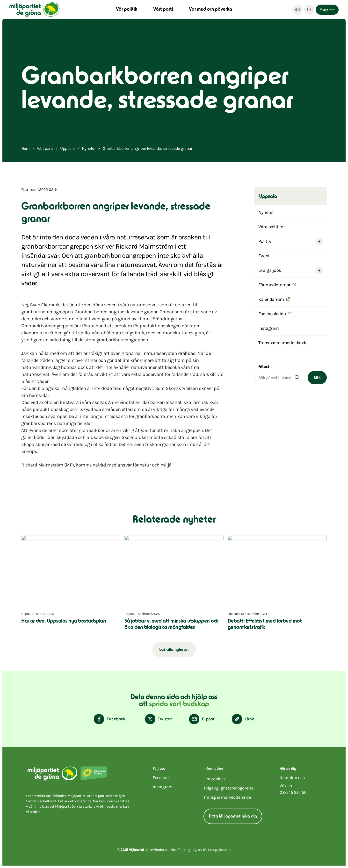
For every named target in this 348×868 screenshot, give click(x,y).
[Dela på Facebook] (110, 719)
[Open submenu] (319, 241)
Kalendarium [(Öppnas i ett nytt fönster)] (271, 299)
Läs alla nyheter (174, 650)
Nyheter (266, 212)
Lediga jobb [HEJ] (270, 270)
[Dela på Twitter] (158, 719)
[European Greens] (94, 773)
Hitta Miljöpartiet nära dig (233, 817)
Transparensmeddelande (283, 343)
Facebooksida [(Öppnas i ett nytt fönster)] (272, 314)
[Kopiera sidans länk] (243, 719)
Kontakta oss (292, 778)
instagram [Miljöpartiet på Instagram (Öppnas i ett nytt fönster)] (163, 787)
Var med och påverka (211, 10)
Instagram (269, 328)
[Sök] (309, 10)
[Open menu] (327, 10)
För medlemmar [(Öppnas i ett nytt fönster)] (274, 285)
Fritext (264, 367)
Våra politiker (272, 227)
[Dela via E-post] (202, 719)
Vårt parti (163, 10)
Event (264, 256)
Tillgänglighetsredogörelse (228, 788)
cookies (171, 850)
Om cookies (214, 779)
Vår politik (127, 10)
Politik (265, 241)
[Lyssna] (297, 10)
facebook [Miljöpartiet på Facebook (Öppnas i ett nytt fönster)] (162, 778)
